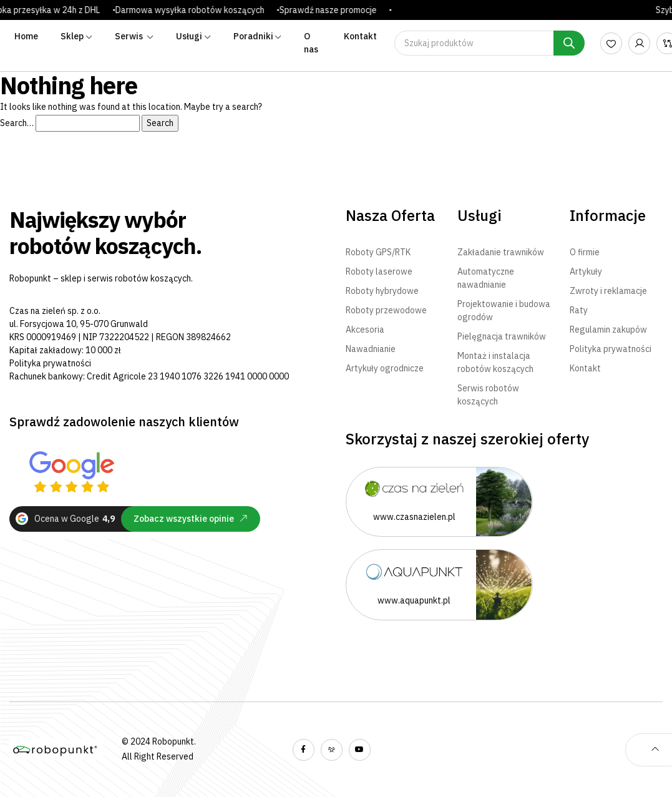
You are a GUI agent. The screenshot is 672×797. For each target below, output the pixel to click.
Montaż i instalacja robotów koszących (495, 362)
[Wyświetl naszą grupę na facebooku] (332, 750)
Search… (17, 123)
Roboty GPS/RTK (378, 252)
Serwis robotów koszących (488, 395)
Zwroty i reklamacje (608, 291)
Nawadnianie (371, 349)
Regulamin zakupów (608, 330)
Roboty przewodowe (386, 310)
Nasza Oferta (390, 216)
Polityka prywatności (50, 363)
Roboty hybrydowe (382, 291)
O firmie (585, 252)
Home (26, 36)
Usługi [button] (189, 36)
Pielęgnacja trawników (502, 336)
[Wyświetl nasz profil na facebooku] (304, 750)
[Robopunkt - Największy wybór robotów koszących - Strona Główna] (56, 750)
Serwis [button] (130, 36)
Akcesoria (365, 330)
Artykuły (586, 271)
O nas (311, 43)
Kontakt (360, 36)
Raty (579, 310)
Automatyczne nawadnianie (486, 278)
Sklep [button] (72, 36)
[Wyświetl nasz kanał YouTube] (360, 750)
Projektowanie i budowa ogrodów (504, 310)
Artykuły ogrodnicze (385, 368)
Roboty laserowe (379, 271)
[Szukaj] (569, 43)
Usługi (480, 216)
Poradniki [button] (253, 36)
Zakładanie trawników (501, 252)
